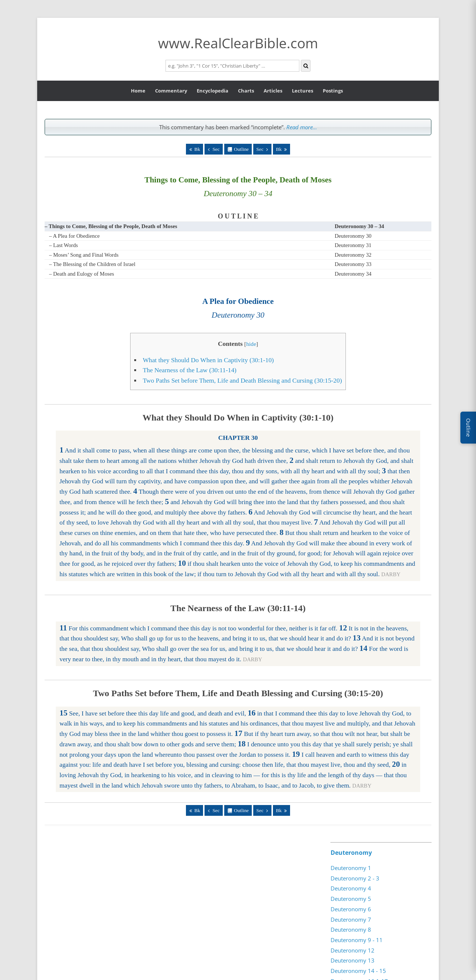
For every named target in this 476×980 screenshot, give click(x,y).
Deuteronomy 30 (353, 236)
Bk (197, 149)
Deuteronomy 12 (353, 950)
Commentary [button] (171, 91)
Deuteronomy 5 (351, 899)
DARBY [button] (391, 574)
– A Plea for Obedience (74, 236)
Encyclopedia (213, 91)
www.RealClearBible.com (238, 43)
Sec (216, 149)
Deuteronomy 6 (351, 909)
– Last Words (64, 245)
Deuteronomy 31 (353, 245)
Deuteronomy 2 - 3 (355, 878)
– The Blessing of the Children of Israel (92, 264)
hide (251, 344)
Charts (246, 91)
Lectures (303, 91)
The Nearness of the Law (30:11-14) (190, 370)
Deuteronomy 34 (353, 274)
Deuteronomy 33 (353, 264)
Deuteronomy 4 (351, 888)
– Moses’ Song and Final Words (84, 255)
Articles (273, 91)
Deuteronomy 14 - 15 (358, 971)
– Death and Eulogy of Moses (82, 274)
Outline (241, 149)
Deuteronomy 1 (351, 868)
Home (138, 91)
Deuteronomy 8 (351, 929)
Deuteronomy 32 (353, 255)
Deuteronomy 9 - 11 (357, 940)
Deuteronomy (351, 853)
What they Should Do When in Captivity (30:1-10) (208, 360)
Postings (333, 91)
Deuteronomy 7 (351, 919)
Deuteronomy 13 (353, 960)
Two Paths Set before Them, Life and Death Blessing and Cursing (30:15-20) (242, 381)
